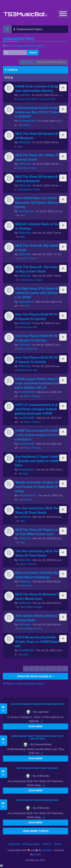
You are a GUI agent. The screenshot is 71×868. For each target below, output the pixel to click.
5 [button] (48, 669)
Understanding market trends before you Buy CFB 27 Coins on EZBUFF (37, 112)
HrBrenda (24, 142)
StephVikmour (27, 495)
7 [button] (59, 669)
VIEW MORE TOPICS (35, 831)
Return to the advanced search (25, 46)
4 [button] (42, 669)
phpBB (37, 854)
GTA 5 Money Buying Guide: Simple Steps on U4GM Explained (37, 642)
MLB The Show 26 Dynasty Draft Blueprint (37, 768)
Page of (27, 62)
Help (20, 146)
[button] (65, 669)
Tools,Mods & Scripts (28, 189)
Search (33, 53)
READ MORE (35, 727)
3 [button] (37, 669)
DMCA (47, 844)
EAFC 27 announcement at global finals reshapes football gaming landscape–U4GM (36, 409)
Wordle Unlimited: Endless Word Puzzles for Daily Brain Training (36, 487)
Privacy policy (32, 844)
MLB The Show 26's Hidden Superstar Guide (37, 800)
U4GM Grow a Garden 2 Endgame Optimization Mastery (37, 704)
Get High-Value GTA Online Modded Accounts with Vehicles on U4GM (36, 293)
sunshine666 (26, 392)
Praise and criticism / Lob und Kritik (36, 99)
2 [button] (31, 669)
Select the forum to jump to (35, 676)
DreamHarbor (27, 121)
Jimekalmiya (26, 211)
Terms (58, 844)
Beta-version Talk (27, 168)
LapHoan (24, 95)
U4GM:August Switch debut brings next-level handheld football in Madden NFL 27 (37, 383)
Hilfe (22, 521)
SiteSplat (47, 850)
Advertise (14, 844)
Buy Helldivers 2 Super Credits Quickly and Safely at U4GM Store (37, 461)
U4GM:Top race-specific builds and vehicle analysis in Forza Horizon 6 (37, 435)
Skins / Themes (28, 258)
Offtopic (27, 125)
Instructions (26, 585)
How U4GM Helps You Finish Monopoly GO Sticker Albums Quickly (37, 202)
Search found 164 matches (51, 62)
